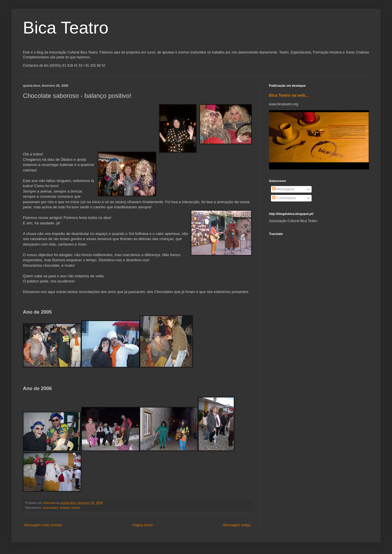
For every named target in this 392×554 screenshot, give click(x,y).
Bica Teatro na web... (289, 95)
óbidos (76, 508)
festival (65, 508)
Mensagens (283, 189)
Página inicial (143, 525)
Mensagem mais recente (43, 525)
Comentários (284, 198)
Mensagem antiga (237, 525)
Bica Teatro (66, 28)
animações (51, 508)
